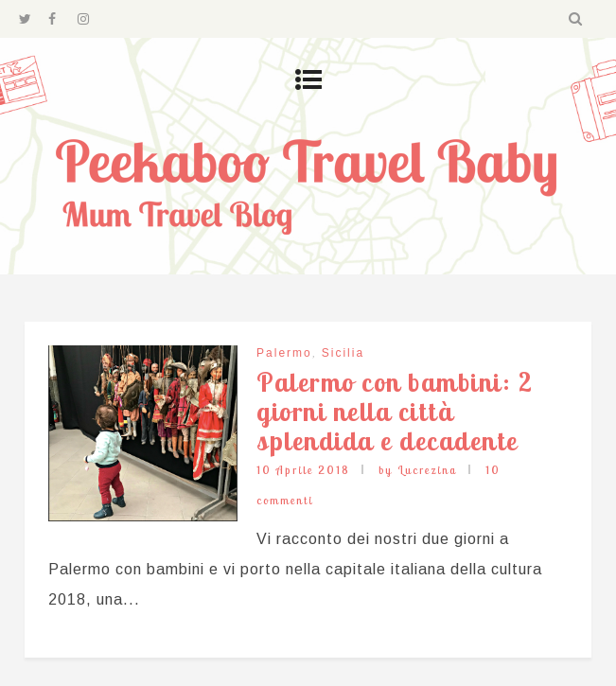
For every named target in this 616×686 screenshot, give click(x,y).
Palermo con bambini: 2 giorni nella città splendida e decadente (395, 411)
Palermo (284, 353)
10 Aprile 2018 (303, 470)
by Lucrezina (418, 470)
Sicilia (343, 353)
